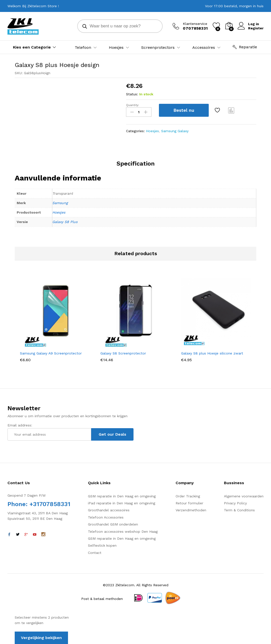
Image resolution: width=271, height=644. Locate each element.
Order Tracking (188, 496)
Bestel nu (184, 110)
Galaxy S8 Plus (65, 222)
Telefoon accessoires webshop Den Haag (123, 531)
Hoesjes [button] (116, 48)
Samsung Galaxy (175, 131)
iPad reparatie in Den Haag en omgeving (122, 503)
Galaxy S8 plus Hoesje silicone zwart (212, 353)
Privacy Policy (235, 503)
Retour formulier (189, 503)
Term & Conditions (239, 510)
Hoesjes (152, 131)
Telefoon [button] (83, 48)
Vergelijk (231, 110)
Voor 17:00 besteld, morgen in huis (234, 6)
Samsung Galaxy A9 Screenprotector (51, 353)
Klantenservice (195, 24)
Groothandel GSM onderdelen (113, 524)
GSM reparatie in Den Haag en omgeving (122, 496)
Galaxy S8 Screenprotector (123, 353)
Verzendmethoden (191, 510)
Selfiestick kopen (102, 545)
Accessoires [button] (204, 48)
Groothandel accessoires (109, 510)
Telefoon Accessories (106, 517)
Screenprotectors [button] (158, 48)
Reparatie (245, 47)
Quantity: (133, 105)
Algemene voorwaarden (244, 496)
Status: (132, 94)
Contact (95, 553)
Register (256, 28)
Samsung (60, 203)
